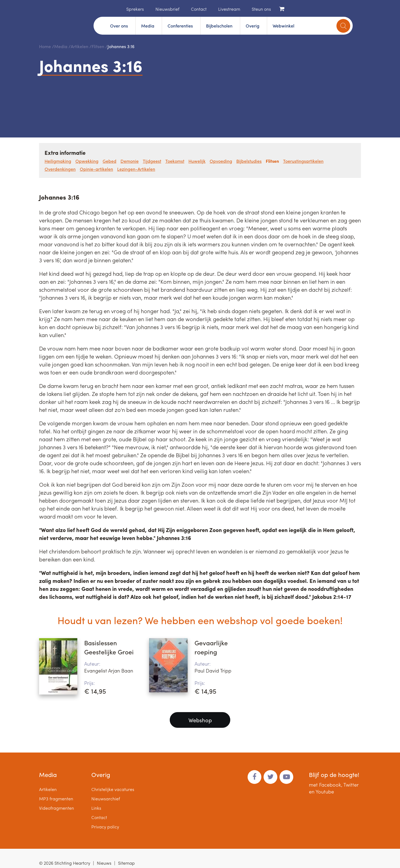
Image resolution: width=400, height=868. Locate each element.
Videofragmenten (57, 808)
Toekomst (175, 161)
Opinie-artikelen (96, 169)
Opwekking (87, 161)
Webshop (200, 720)
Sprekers (135, 9)
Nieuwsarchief (106, 799)
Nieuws (104, 863)
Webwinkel (283, 26)
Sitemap (126, 863)
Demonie (130, 161)
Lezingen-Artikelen (136, 169)
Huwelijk (197, 161)
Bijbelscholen (219, 26)
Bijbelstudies (249, 161)
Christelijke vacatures (113, 789)
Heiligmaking (58, 161)
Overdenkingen (60, 169)
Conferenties (180, 26)
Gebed (109, 161)
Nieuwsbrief (167, 9)
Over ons (119, 26)
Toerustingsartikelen (303, 161)
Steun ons (261, 9)
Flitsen (98, 46)
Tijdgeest (152, 161)
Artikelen (80, 46)
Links (96, 808)
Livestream (229, 9)
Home (118, 9)
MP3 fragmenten (56, 799)
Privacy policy (105, 827)
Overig (253, 26)
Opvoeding (221, 161)
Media (148, 26)
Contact (199, 9)
